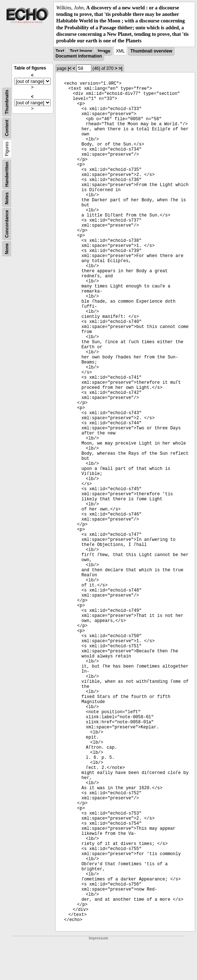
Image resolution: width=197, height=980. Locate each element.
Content (7, 128)
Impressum (98, 938)
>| (120, 68)
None (7, 249)
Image (104, 51)
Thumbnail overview (151, 51)
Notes (7, 198)
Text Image (81, 51)
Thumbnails (7, 102)
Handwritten (7, 174)
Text (60, 51)
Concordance (7, 224)
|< (70, 68)
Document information (79, 56)
